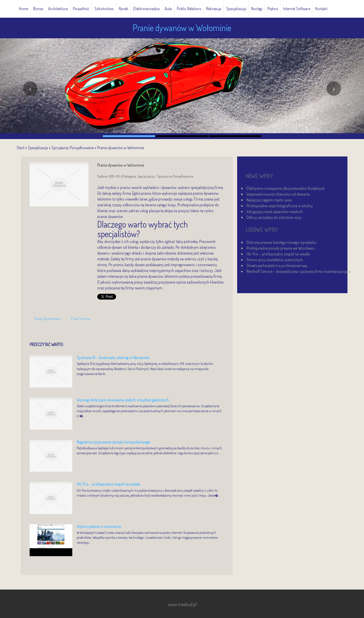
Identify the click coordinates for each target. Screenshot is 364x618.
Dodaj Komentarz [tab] (48, 319)
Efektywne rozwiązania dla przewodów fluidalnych (286, 188)
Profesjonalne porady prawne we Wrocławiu (281, 248)
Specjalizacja (38, 148)
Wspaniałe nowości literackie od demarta (278, 194)
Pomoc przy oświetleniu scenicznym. (275, 260)
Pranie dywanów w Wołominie (121, 148)
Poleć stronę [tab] (81, 319)
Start (20, 148)
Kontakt (321, 9)
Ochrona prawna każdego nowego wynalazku (282, 242)
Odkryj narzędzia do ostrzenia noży (274, 217)
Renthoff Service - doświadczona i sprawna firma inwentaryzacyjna (299, 271)
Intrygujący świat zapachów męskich (275, 211)
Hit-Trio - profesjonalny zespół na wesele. (109, 484)
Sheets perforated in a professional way (277, 265)
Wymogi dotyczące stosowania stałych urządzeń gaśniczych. (123, 400)
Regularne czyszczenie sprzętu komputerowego (113, 442)
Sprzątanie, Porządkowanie (73, 148)
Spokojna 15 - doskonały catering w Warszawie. (113, 357)
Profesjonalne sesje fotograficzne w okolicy (280, 206)
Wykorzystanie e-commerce (99, 526)
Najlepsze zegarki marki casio (269, 200)
